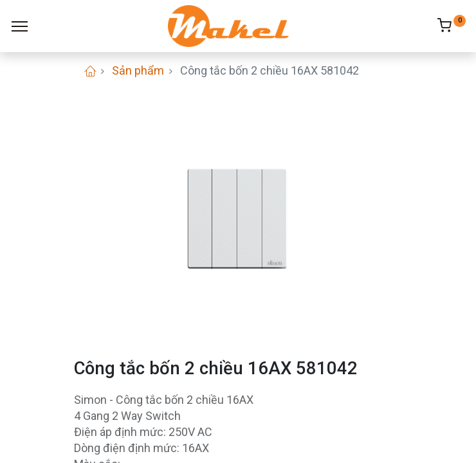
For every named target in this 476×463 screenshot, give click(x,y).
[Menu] (20, 26)
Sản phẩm (138, 70)
